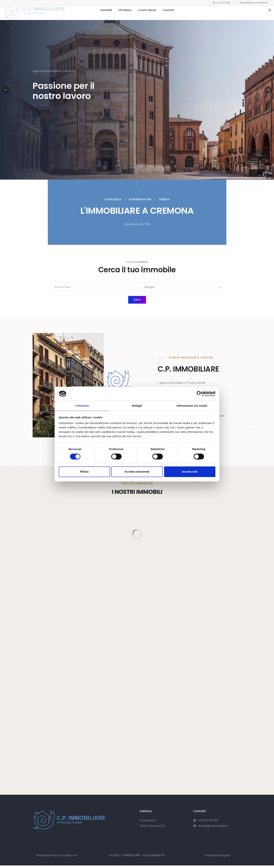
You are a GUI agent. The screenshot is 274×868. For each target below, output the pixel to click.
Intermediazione (140, 199)
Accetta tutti (190, 472)
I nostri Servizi (147, 19)
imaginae (225, 858)
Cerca (137, 300)
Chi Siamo (125, 19)
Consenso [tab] (82, 406)
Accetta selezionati (137, 472)
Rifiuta (84, 472)
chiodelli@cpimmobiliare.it (254, 3)
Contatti (168, 19)
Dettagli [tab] (137, 406)
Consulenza (113, 199)
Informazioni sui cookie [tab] (192, 406)
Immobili (106, 19)
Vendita (164, 199)
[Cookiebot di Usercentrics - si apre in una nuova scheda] (199, 393)
